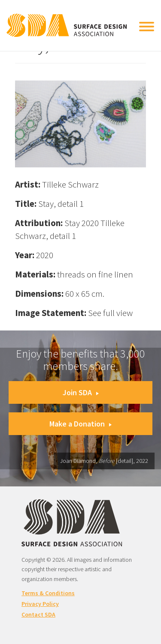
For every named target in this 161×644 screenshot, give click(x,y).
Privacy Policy (40, 604)
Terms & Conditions (48, 593)
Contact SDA (38, 614)
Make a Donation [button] (80, 424)
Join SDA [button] (81, 392)
